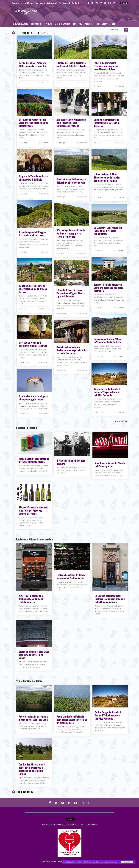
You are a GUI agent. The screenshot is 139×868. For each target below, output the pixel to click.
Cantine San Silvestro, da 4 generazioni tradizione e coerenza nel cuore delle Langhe (32, 769)
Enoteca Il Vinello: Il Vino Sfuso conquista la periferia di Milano (34, 655)
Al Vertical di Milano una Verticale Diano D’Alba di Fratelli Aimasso (31, 599)
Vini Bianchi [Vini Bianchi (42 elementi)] (29, 3)
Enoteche (78, 24)
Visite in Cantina (63, 24)
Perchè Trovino (48, 824)
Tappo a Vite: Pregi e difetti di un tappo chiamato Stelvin (34, 460)
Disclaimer (59, 824)
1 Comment (120, 86)
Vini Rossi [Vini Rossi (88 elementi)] (75, 3)
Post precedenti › (122, 421)
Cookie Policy (92, 824)
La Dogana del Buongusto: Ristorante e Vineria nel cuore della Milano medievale (110, 599)
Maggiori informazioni (111, 862)
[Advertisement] (85, 13)
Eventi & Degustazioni (105, 24)
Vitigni (49, 24)
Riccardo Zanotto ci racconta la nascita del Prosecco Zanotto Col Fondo (33, 510)
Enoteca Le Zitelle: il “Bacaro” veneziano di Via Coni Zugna (72, 576)
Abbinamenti (37, 24)
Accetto (127, 862)
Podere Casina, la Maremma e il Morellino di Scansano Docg (33, 718)
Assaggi (89, 24)
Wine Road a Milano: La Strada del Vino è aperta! (110, 465)
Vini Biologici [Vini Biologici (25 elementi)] (40, 3)
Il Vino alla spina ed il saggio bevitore (71, 462)
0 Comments (45, 83)
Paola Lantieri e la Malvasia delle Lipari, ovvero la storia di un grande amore (72, 720)
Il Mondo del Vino (20, 24)
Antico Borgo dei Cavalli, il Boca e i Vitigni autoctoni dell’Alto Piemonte (108, 715)
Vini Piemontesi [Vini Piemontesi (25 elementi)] (64, 3)
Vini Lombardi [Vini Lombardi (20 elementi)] (52, 3)
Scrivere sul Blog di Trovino (75, 824)
